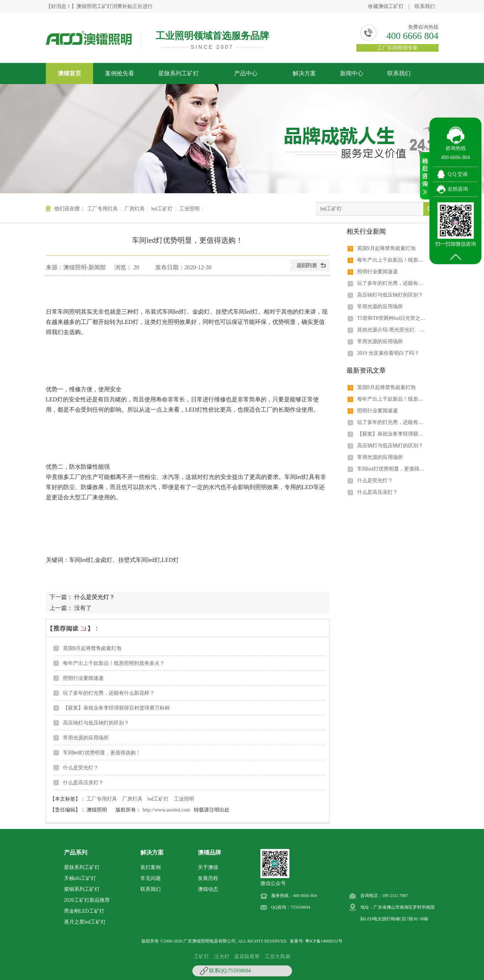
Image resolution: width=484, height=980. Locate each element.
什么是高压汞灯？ (83, 782)
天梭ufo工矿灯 (80, 878)
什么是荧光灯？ (95, 597)
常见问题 (151, 878)
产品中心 (246, 73)
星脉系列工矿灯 (179, 73)
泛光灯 (222, 957)
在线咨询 (458, 189)
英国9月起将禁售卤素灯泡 (92, 648)
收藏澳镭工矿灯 (386, 6)
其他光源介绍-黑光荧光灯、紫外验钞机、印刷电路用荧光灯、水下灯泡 (392, 330)
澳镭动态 (208, 889)
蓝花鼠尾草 (247, 957)
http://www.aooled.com (166, 810)
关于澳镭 (208, 867)
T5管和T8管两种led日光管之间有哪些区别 (392, 318)
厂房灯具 (135, 209)
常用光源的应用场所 (86, 738)
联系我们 (425, 6)
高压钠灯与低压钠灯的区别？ (96, 723)
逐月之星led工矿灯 (85, 922)
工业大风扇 (277, 957)
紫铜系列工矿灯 (82, 889)
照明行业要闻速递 (83, 678)
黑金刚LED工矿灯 (84, 911)
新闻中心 (352, 73)
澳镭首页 (69, 73)
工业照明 (189, 209)
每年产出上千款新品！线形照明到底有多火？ (114, 663)
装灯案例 (151, 867)
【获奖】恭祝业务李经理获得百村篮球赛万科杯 (116, 708)
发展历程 (208, 878)
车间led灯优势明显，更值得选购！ (102, 753)
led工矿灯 (162, 209)
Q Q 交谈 (458, 174)
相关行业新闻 (366, 231)
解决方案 (304, 73)
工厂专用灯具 (103, 209)
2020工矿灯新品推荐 (87, 900)
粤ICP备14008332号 (324, 941)
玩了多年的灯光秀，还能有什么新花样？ (109, 693)
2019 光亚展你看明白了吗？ (388, 353)
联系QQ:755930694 (230, 971)
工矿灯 (201, 957)
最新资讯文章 (366, 370)
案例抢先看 (120, 73)
